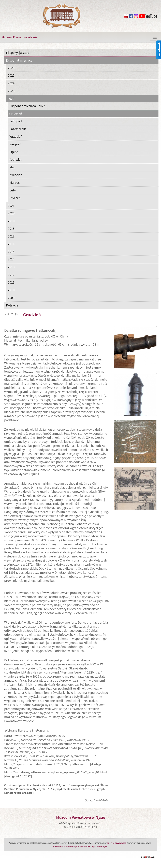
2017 (11, 236)
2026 (11, 68)
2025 (11, 75)
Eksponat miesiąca (19, 60)
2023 (11, 91)
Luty (13, 190)
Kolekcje (12, 305)
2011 (11, 282)
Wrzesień (16, 136)
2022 (11, 99)
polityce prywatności (117, 843)
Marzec (14, 182)
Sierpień (15, 144)
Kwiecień (16, 175)
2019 (11, 221)
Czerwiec (16, 159)
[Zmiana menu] (155, 37)
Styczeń (15, 198)
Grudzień (16, 114)
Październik (18, 129)
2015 (11, 252)
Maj (12, 167)
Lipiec (14, 152)
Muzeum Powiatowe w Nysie (20, 37)
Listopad (16, 121)
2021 (11, 206)
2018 (11, 228)
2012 (11, 275)
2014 (11, 259)
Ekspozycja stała (18, 53)
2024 (11, 83)
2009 (11, 298)
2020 (11, 213)
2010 (11, 290)
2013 (11, 267)
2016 (11, 244)
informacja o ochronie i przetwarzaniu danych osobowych (80, 847)
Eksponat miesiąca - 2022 (27, 106)
